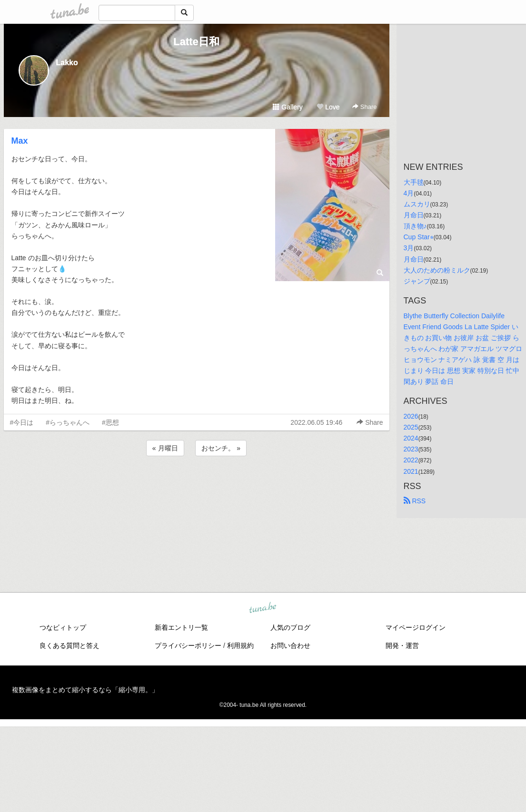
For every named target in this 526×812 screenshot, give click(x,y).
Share (364, 107)
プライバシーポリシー (188, 646)
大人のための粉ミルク (437, 270)
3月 (409, 248)
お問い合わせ (290, 646)
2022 (411, 460)
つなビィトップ (63, 627)
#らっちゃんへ (68, 422)
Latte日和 (196, 42)
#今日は (22, 422)
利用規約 (240, 646)
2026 (411, 416)
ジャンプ (417, 281)
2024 (411, 438)
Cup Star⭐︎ (419, 237)
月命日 (414, 215)
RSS (415, 501)
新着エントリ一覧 (181, 627)
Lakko (67, 63)
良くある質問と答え (69, 646)
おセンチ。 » (221, 448)
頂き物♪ (415, 226)
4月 (409, 193)
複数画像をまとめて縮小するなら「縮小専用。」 (85, 690)
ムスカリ (417, 204)
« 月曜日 (165, 448)
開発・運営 (402, 646)
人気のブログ (290, 627)
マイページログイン (416, 627)
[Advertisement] (197, 484)
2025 (411, 427)
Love (328, 107)
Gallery (288, 107)
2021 (411, 471)
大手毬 (414, 182)
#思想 (110, 422)
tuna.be (263, 608)
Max (20, 141)
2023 (411, 449)
